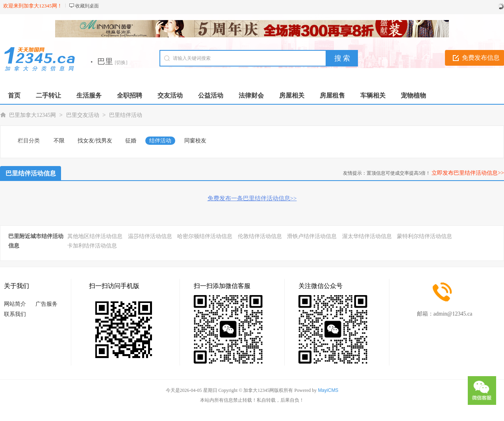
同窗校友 (195, 141)
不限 (59, 141)
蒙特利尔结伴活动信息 (424, 236)
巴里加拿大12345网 (32, 115)
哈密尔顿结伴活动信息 (205, 236)
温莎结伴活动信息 (150, 236)
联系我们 (15, 314)
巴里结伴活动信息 (31, 173)
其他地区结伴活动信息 (95, 236)
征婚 (131, 141)
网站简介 (15, 304)
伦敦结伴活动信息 (260, 236)
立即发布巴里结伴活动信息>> (468, 173)
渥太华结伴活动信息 (367, 236)
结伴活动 (160, 141)
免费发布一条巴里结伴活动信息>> (252, 198)
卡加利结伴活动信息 (92, 246)
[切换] (121, 63)
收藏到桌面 (87, 6)
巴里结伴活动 (126, 115)
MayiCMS (328, 390)
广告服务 (46, 304)
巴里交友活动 (83, 115)
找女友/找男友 (95, 141)
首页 (14, 95)
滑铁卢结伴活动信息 (312, 236)
